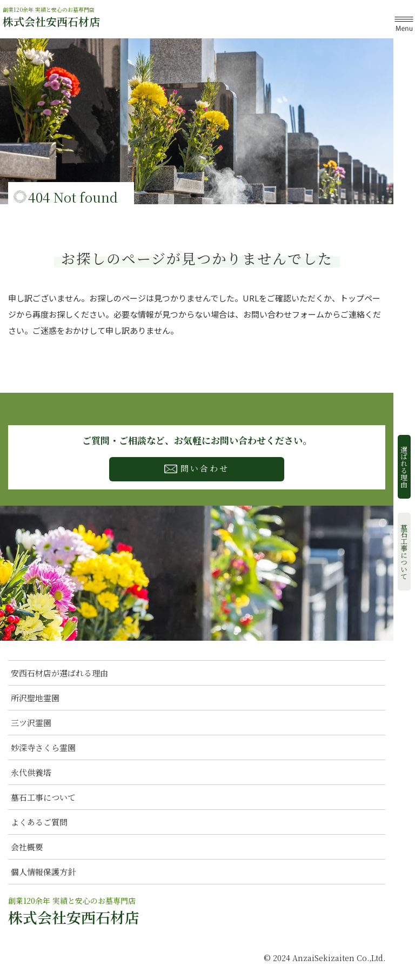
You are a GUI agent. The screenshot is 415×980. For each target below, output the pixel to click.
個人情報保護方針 (43, 872)
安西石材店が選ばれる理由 (59, 673)
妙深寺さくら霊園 (43, 747)
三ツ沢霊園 (31, 723)
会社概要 (27, 847)
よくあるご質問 (39, 822)
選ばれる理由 (404, 467)
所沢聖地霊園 (35, 698)
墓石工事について (404, 552)
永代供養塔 (31, 772)
